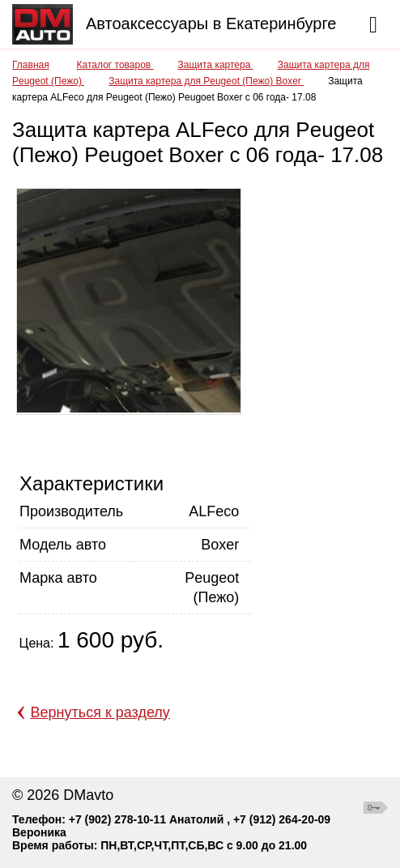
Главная (31, 65)
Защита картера (216, 65)
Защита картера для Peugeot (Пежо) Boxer (206, 81)
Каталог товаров (115, 65)
